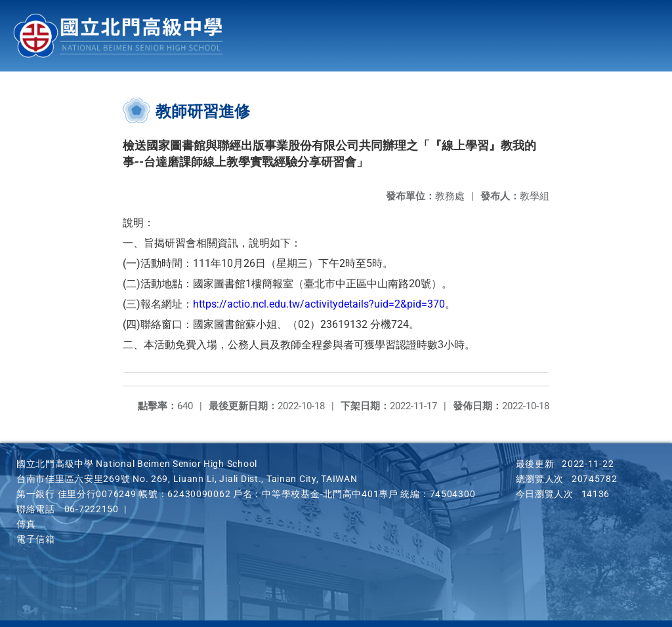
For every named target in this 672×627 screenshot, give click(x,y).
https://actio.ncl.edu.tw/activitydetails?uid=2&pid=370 (319, 304)
